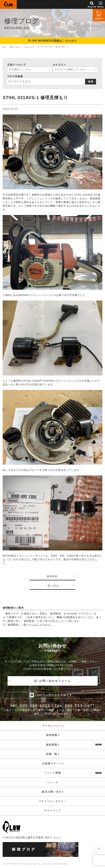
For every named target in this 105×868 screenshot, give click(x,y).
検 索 (91, 82)
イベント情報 (52, 773)
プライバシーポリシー (52, 801)
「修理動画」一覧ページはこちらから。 (29, 625)
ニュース (52, 782)
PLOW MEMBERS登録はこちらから (52, 41)
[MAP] (57, 837)
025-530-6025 (35, 705)
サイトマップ (52, 810)
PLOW (8, 4)
